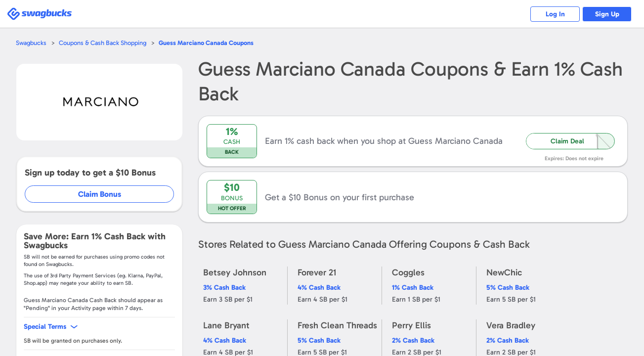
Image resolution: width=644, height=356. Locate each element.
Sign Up (607, 14)
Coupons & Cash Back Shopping (103, 43)
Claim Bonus (100, 194)
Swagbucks (31, 43)
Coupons (206, 43)
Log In (555, 14)
